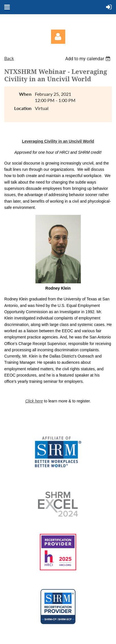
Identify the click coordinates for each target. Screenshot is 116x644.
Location (23, 108)
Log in (58, 37)
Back (9, 58)
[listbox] (88, 59)
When (25, 94)
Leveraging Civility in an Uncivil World (58, 141)
